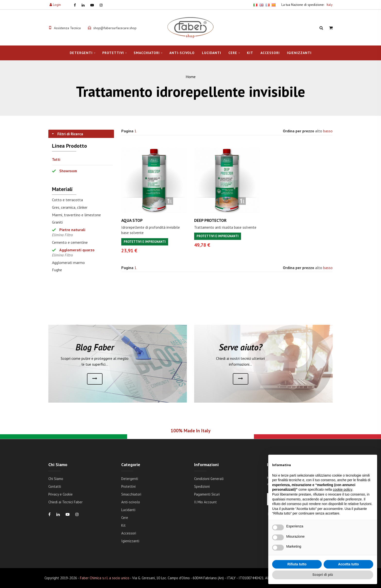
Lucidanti (212, 53)
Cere (233, 53)
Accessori (270, 53)
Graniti (57, 222)
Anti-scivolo (182, 53)
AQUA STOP (132, 220)
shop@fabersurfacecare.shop (115, 28)
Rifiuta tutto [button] (297, 564)
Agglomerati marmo (68, 262)
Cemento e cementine (70, 242)
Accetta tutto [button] (348, 564)
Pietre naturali (72, 230)
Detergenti (81, 53)
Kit (250, 53)
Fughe (57, 270)
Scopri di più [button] (323, 575)
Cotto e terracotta (67, 200)
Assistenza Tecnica (67, 28)
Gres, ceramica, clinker (70, 207)
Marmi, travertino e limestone (76, 215)
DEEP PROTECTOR (210, 220)
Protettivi (113, 53)
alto (319, 131)
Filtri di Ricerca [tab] (67, 134)
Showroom (68, 171)
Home (191, 77)
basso (328, 131)
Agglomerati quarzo (77, 250)
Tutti (56, 159)
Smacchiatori (147, 53)
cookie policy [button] (343, 489)
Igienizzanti (299, 53)
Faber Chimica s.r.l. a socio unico (105, 578)
